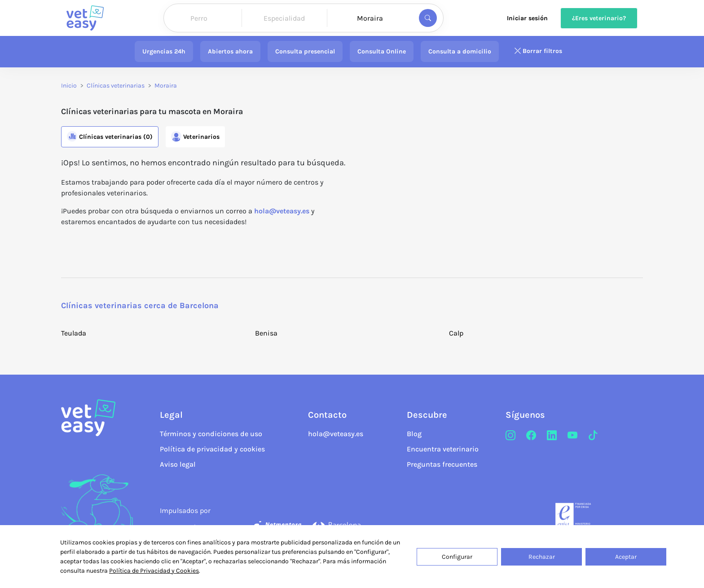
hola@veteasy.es (282, 211)
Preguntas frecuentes (442, 464)
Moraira (166, 86)
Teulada (74, 333)
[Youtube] (572, 436)
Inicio (69, 86)
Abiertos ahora (230, 51)
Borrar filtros (538, 51)
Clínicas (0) (110, 136)
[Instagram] (510, 436)
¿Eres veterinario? (599, 18)
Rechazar (542, 557)
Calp (456, 333)
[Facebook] (531, 436)
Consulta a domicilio (460, 51)
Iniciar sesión (527, 18)
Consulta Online (382, 51)
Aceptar (626, 557)
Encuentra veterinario (443, 449)
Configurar (457, 557)
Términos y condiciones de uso (211, 434)
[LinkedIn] (552, 436)
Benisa (266, 333)
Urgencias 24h (164, 51)
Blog (414, 434)
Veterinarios (195, 136)
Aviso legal (178, 464)
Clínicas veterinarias (116, 86)
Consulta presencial (305, 51)
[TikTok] (593, 436)
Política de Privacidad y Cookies (154, 571)
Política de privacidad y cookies (212, 449)
